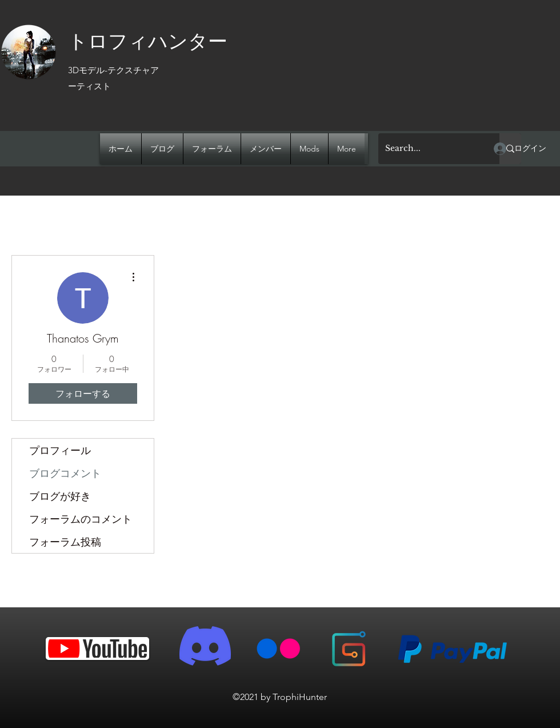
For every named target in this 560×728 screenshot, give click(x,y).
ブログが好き (60, 496)
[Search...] (430, 149)
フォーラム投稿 (65, 542)
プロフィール (60, 450)
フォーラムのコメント (81, 519)
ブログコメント (65, 473)
